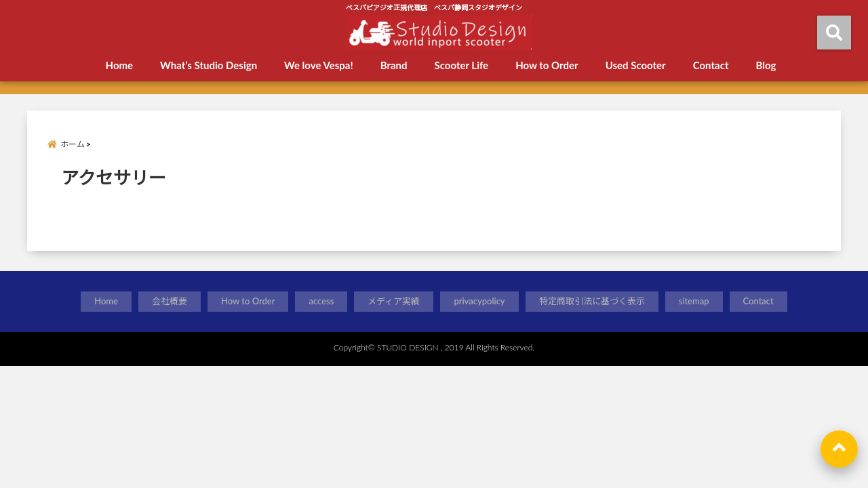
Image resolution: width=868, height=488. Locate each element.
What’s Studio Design (209, 65)
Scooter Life (462, 65)
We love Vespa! (319, 65)
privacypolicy (479, 301)
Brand (394, 65)
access (321, 301)
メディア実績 (394, 301)
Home (120, 65)
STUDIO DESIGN (408, 347)
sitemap (694, 301)
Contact (711, 65)
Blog (766, 65)
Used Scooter (636, 65)
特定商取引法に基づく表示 (592, 301)
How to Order (547, 65)
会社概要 (170, 301)
